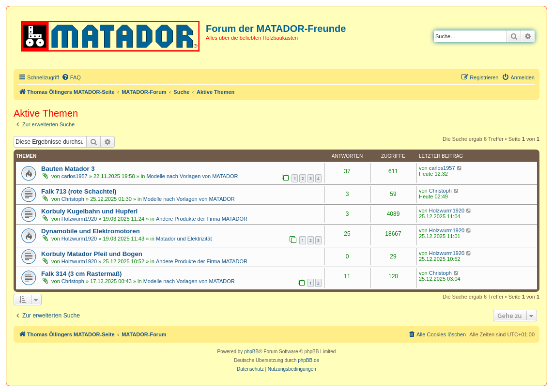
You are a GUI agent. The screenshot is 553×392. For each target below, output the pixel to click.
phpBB (251, 352)
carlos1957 (75, 176)
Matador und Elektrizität (184, 239)
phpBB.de (308, 360)
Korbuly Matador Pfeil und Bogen (92, 254)
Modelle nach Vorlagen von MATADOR (192, 176)
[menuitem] (71, 77)
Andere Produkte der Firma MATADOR (202, 219)
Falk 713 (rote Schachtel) (79, 191)
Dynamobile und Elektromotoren (91, 231)
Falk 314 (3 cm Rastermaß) (81, 274)
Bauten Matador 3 (68, 169)
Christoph (73, 199)
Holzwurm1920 (79, 219)
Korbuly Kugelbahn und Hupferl (89, 211)
